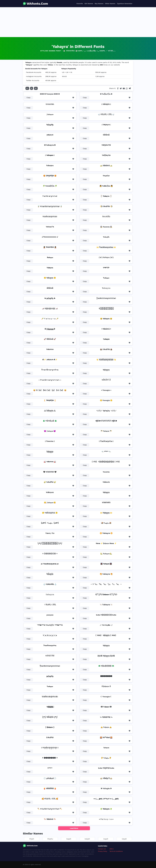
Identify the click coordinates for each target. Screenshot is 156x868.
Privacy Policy (103, 851)
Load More (74, 828)
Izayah (106, 839)
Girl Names (89, 4)
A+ (36, 88)
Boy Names (99, 4)
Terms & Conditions (116, 851)
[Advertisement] (78, 22)
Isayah (69, 839)
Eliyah (32, 839)
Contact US (102, 849)
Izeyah (124, 839)
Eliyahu (50, 839)
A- (27, 88)
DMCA (112, 849)
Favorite (80, 4)
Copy (29, 98)
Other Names (110, 4)
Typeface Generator (125, 4)
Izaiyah (87, 839)
